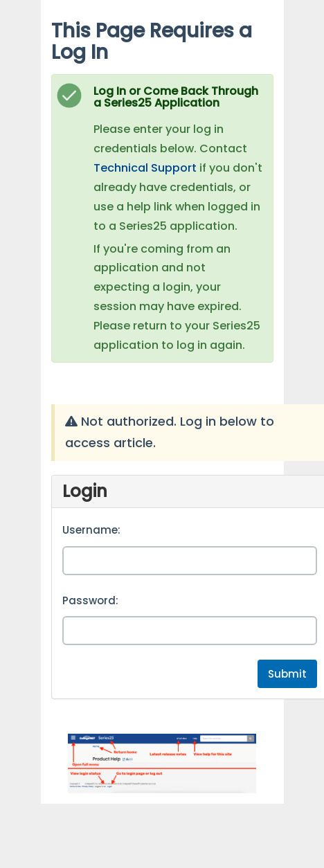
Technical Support (145, 168)
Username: (91, 530)
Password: (90, 600)
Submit (287, 674)
